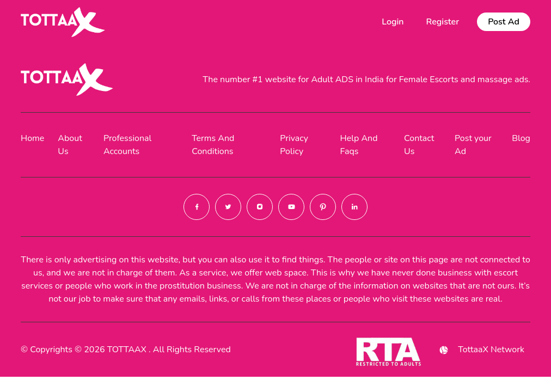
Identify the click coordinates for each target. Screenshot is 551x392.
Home (32, 138)
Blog (521, 138)
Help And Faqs (359, 145)
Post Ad (504, 22)
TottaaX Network (481, 350)
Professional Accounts (127, 145)
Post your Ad (473, 145)
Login (393, 22)
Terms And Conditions (213, 145)
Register (443, 22)
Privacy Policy (294, 145)
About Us (70, 145)
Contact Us (419, 145)
